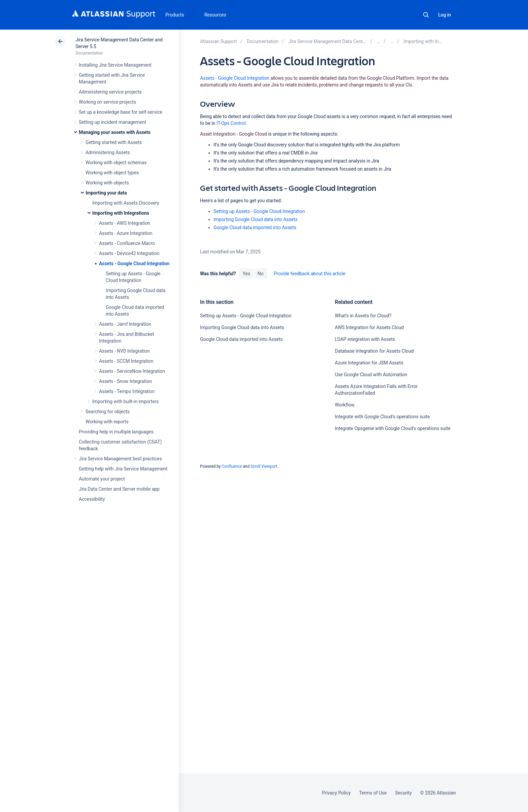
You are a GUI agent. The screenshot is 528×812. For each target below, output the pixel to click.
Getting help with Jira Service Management (123, 469)
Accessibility (92, 499)
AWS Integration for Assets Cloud (369, 327)
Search (426, 15)
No (261, 274)
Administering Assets (108, 152)
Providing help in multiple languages (116, 432)
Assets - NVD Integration (124, 351)
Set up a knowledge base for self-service (121, 112)
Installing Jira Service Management (115, 65)
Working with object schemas (116, 163)
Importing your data (106, 193)
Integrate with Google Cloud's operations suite (382, 417)
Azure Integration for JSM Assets (369, 363)
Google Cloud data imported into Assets (255, 227)
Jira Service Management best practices (120, 459)
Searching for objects (108, 412)
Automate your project (102, 479)
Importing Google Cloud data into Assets (256, 219)
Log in (444, 15)
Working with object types (112, 173)
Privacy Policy (336, 793)
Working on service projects (107, 102)
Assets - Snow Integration (125, 381)
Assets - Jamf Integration (125, 324)
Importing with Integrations (121, 213)
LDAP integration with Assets (365, 339)
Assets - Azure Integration (126, 233)
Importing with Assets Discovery (126, 203)
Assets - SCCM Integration (126, 361)
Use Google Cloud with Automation (371, 375)
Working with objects (107, 183)
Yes (246, 274)
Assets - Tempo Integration (127, 391)
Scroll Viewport (264, 466)
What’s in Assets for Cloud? (363, 316)
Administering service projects (110, 92)
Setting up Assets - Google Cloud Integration (259, 211)
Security (403, 793)
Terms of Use (373, 793)
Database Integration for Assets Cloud (374, 351)
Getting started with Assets (114, 142)
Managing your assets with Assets (115, 132)
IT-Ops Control (231, 123)
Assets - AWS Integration (125, 223)
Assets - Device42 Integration (129, 253)
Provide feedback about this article (310, 274)
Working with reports (107, 422)
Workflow (344, 405)
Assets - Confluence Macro (127, 243)
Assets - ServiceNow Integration (132, 371)
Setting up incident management (112, 122)
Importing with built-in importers (125, 401)
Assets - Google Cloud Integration (134, 263)
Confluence (232, 466)
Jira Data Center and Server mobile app (119, 489)
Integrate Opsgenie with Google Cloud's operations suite (392, 428)
